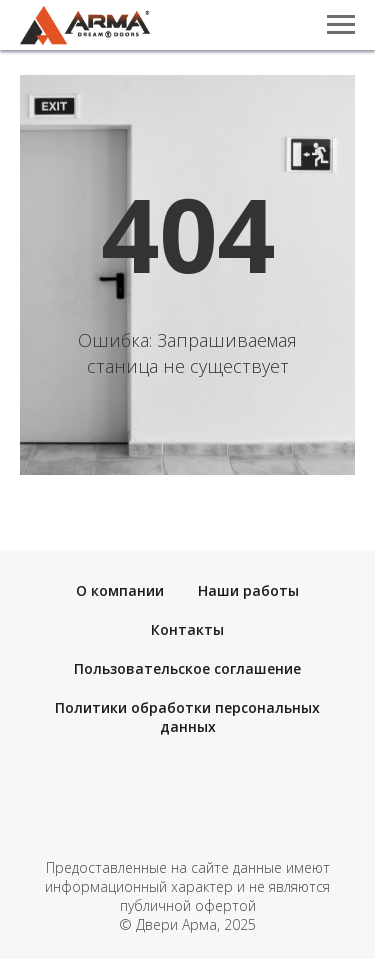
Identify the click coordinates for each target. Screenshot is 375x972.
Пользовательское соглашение (187, 668)
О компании (120, 590)
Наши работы (248, 590)
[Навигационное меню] (341, 25)
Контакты (187, 629)
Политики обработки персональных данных (187, 717)
